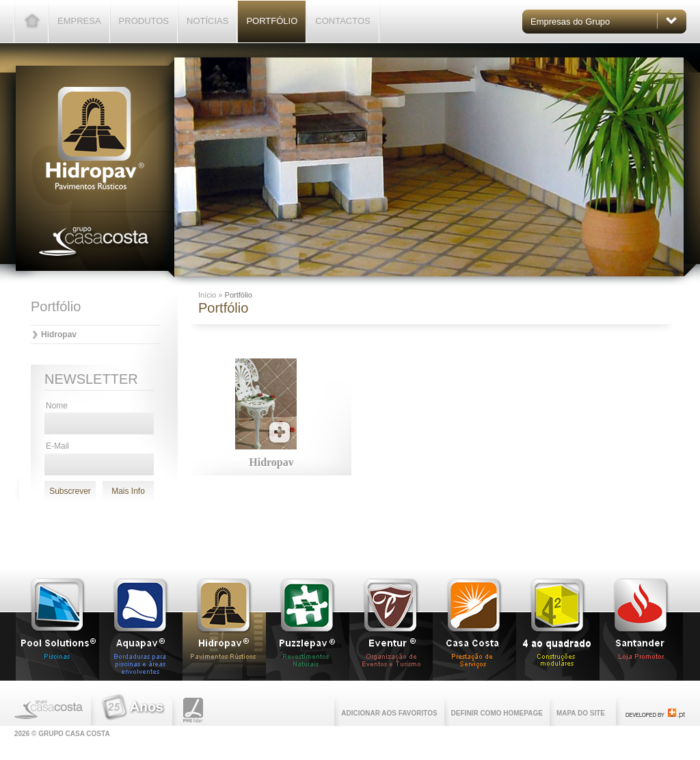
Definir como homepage (497, 713)
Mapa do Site (581, 713)
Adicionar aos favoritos (389, 713)
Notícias (207, 21)
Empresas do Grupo (570, 22)
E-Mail (57, 446)
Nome (57, 406)
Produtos (144, 21)
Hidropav (59, 335)
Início (208, 295)
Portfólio (272, 21)
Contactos (342, 21)
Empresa (79, 21)
